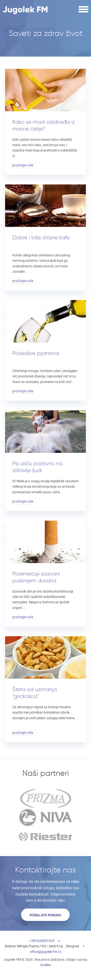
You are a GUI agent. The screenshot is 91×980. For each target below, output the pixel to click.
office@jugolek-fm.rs (45, 952)
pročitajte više (23, 165)
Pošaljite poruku (45, 915)
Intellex (46, 965)
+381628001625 (42, 941)
